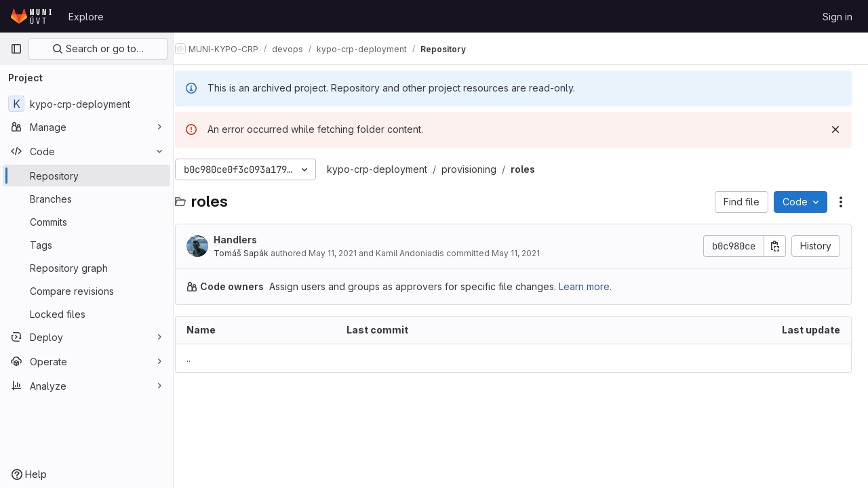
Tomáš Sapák (256, 253)
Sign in (837, 17)
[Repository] (86, 176)
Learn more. (600, 286)
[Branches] (86, 199)
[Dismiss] (835, 129)
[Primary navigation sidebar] (16, 49)
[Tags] (86, 245)
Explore (86, 17)
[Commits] (86, 222)
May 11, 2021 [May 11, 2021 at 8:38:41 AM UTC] (348, 253)
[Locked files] (86, 314)
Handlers (250, 240)
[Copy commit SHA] (775, 246)
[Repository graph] (86, 268)
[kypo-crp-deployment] (86, 104)
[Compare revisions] (86, 291)
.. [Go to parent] (203, 358)
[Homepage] (33, 16)
